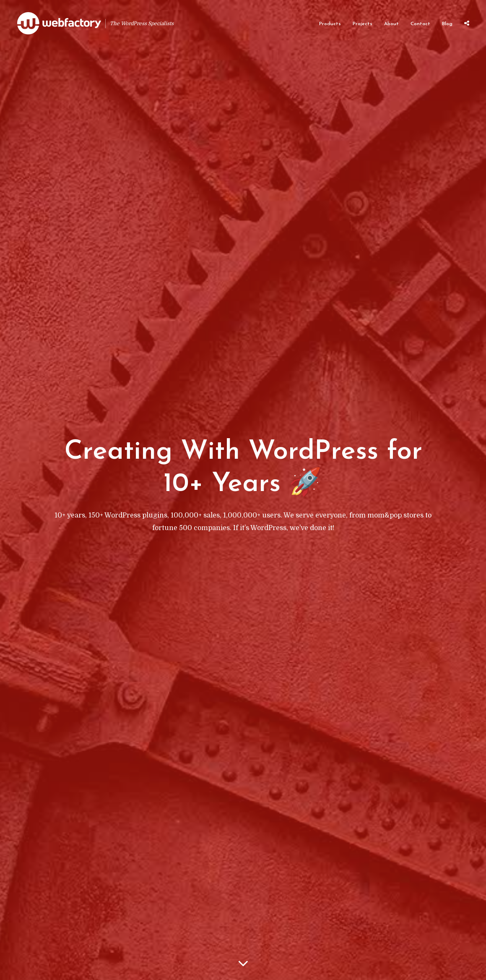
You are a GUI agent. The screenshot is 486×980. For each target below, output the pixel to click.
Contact (420, 24)
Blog (447, 24)
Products (330, 24)
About (391, 24)
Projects (363, 24)
